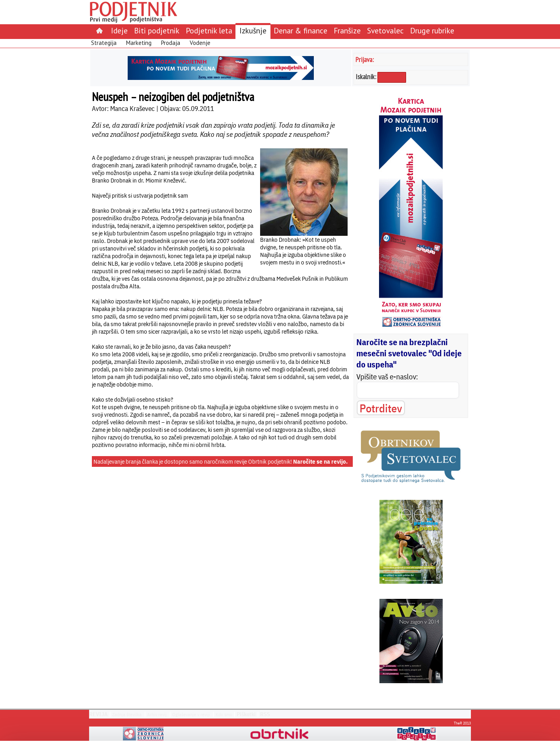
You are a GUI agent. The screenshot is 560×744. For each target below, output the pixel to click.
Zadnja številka (127, 714)
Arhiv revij (157, 714)
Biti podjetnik (157, 30)
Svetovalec (385, 30)
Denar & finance (300, 30)
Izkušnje (253, 30)
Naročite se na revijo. (320, 461)
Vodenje (200, 43)
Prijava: (365, 59)
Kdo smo (224, 714)
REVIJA (98, 714)
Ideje (119, 30)
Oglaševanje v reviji (191, 714)
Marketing (139, 43)
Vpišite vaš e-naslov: (387, 377)
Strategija (104, 43)
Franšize (347, 30)
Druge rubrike (432, 30)
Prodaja (171, 43)
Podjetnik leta (209, 30)
